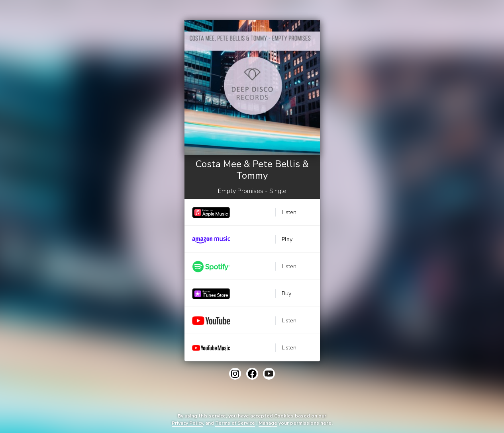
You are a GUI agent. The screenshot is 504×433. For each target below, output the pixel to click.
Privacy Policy (187, 423)
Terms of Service (235, 423)
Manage (268, 423)
